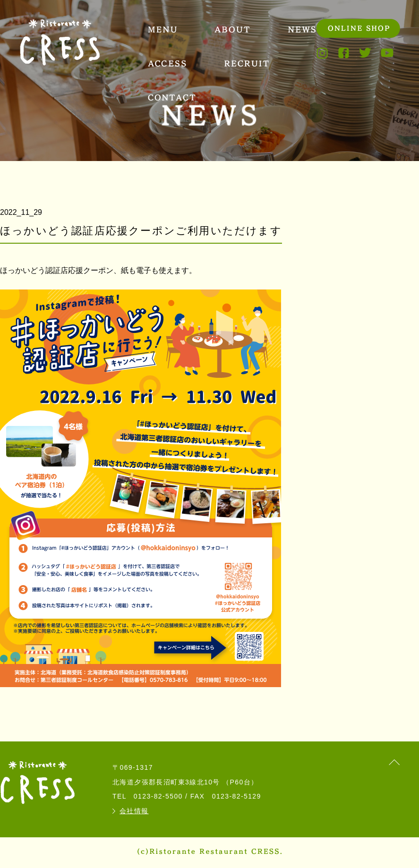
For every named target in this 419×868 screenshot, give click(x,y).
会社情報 (134, 811)
